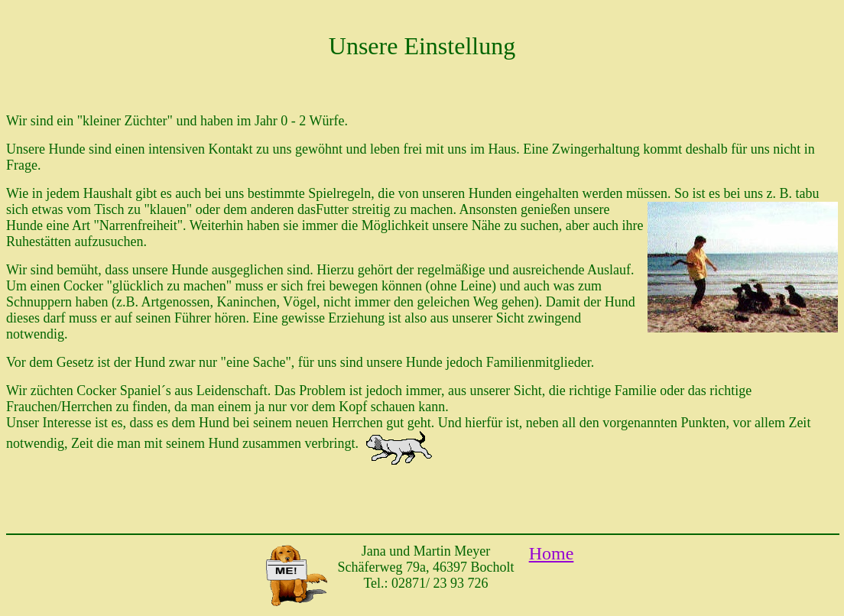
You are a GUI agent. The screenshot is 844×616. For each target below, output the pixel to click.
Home (552, 553)
